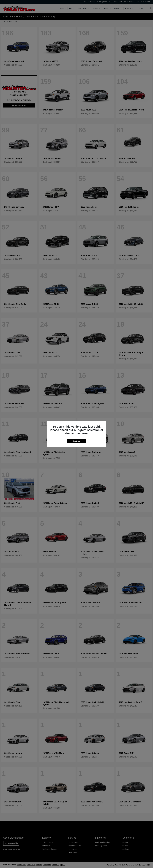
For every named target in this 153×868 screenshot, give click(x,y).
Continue (76, 441)
